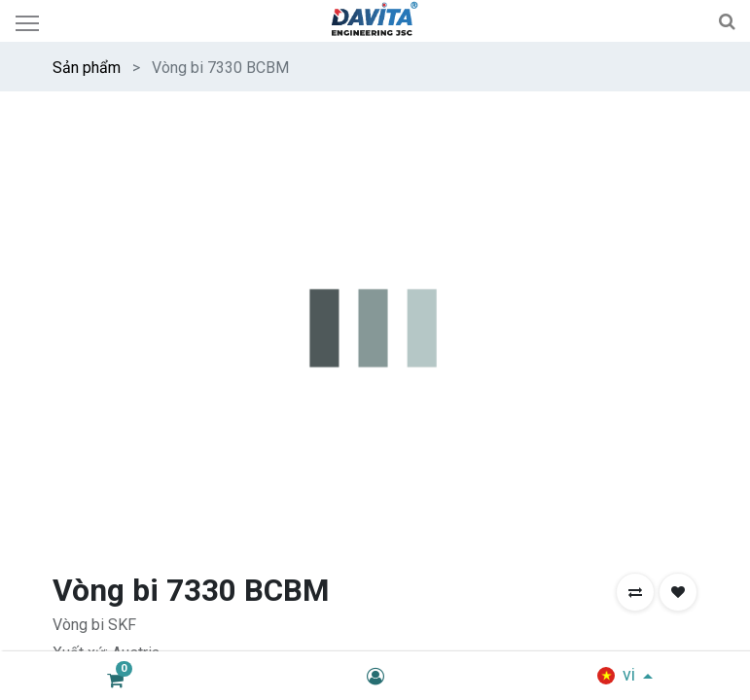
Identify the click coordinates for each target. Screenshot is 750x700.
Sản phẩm (87, 68)
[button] (635, 592)
